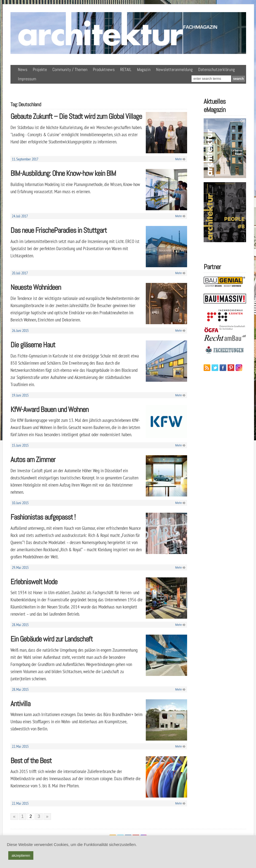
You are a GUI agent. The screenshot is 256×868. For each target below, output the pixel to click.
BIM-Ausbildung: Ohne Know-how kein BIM (63, 173)
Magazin (144, 69)
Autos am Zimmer (33, 459)
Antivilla (20, 704)
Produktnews (104, 69)
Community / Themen (70, 69)
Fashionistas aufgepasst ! (43, 517)
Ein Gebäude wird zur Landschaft (52, 639)
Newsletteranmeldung (174, 69)
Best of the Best (31, 761)
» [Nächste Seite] (47, 816)
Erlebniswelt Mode (34, 582)
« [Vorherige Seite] (14, 816)
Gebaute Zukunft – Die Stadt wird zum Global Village (76, 116)
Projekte (40, 69)
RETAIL (126, 69)
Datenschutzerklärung (216, 69)
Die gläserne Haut (33, 345)
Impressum (27, 79)
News (23, 69)
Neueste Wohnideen (36, 287)
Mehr (179, 159)
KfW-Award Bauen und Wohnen (49, 409)
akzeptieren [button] (21, 855)
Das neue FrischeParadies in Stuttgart (59, 230)
